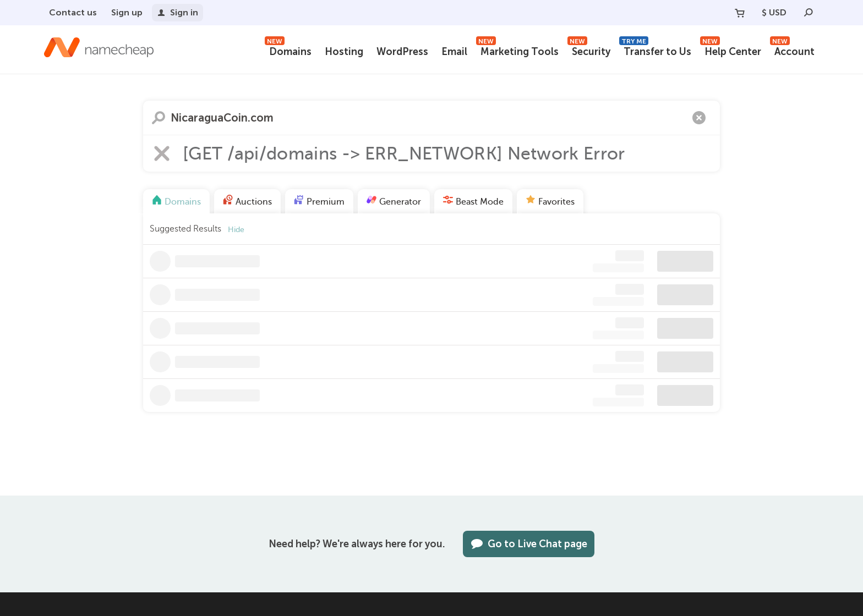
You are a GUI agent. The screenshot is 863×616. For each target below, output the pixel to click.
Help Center (731, 50)
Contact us (73, 12)
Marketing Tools (517, 50)
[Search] (809, 13)
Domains (288, 50)
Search (159, 118)
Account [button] (792, 50)
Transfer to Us (655, 50)
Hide (236, 230)
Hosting (344, 52)
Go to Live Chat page (529, 544)
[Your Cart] (740, 13)
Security (589, 50)
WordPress (402, 52)
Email (454, 52)
